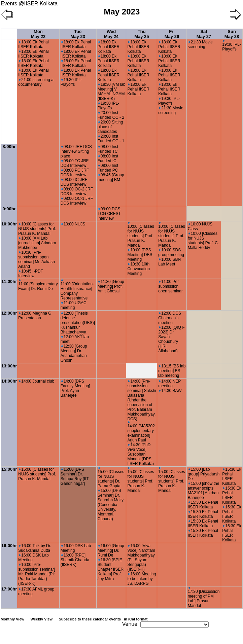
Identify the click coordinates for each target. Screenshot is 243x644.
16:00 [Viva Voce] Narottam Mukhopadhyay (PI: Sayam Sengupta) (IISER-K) (141, 558)
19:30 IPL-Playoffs (71, 82)
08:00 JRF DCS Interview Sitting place (76, 151)
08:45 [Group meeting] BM (111, 177)
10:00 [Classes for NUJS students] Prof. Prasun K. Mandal (37, 229)
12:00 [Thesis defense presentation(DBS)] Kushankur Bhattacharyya (78, 323)
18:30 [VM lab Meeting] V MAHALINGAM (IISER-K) (112, 92)
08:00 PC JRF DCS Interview (75, 173)
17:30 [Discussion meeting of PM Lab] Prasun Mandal (204, 597)
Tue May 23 (78, 34)
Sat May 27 (204, 34)
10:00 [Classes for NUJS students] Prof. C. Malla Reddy (203, 241)
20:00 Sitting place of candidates (110, 127)
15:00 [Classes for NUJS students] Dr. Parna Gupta (111, 478)
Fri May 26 (172, 34)
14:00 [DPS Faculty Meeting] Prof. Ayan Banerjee (75, 388)
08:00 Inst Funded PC (108, 168)
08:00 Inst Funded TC (108, 149)
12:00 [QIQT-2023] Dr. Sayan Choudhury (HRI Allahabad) (171, 339)
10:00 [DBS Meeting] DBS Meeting (140, 255)
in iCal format (136, 619)
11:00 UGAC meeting (74, 305)
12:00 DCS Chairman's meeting (170, 318)
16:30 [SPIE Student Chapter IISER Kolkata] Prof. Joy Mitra (111, 569)
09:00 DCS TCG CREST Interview (109, 214)
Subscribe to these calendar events (103, 619)
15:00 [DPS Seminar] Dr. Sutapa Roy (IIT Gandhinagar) (75, 476)
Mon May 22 (38, 34)
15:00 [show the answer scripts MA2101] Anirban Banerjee (204, 491)
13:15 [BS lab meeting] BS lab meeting (172, 371)
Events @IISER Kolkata (29, 4)
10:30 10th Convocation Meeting (138, 269)
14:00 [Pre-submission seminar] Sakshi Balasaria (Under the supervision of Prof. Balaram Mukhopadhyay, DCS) (142, 400)
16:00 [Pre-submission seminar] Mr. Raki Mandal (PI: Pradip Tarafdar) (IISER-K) (37, 574)
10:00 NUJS (73, 224)
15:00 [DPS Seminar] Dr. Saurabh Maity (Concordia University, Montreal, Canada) (111, 505)
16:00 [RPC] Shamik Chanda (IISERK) (75, 560)
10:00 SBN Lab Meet (169, 262)
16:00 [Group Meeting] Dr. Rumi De (111, 550)
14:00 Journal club (37, 381)
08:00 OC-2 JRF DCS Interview (77, 191)
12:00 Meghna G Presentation (35, 316)
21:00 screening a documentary (36, 82)
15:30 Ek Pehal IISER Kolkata (203, 505)
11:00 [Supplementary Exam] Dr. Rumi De (38, 285)
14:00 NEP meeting (169, 384)
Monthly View (12, 619)
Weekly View (41, 619)
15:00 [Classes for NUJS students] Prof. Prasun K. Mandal (37, 474)
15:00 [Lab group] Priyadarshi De (204, 474)
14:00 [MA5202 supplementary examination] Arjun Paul (141, 432)
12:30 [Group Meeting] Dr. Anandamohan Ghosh (74, 353)
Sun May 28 (232, 34)
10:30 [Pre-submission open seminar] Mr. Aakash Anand (37, 259)
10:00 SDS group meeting (171, 252)
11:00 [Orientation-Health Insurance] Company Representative (77, 290)
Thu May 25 (142, 34)
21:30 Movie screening (171, 110)
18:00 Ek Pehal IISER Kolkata (33, 44)
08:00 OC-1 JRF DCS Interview (77, 201)
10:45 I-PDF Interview (31, 274)
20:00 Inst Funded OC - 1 (111, 139)
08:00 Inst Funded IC (108, 158)
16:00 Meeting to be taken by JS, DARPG (142, 579)
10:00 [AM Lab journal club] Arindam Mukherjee (37, 243)
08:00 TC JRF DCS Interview (75, 163)
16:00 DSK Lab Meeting (33, 558)
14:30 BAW (170, 391)
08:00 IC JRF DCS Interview (74, 182)
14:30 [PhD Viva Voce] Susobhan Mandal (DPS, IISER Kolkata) (141, 454)
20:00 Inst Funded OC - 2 (111, 115)
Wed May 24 (111, 34)
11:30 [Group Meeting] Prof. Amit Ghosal (111, 286)
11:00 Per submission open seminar (170, 286)
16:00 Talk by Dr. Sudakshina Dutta (35, 548)
